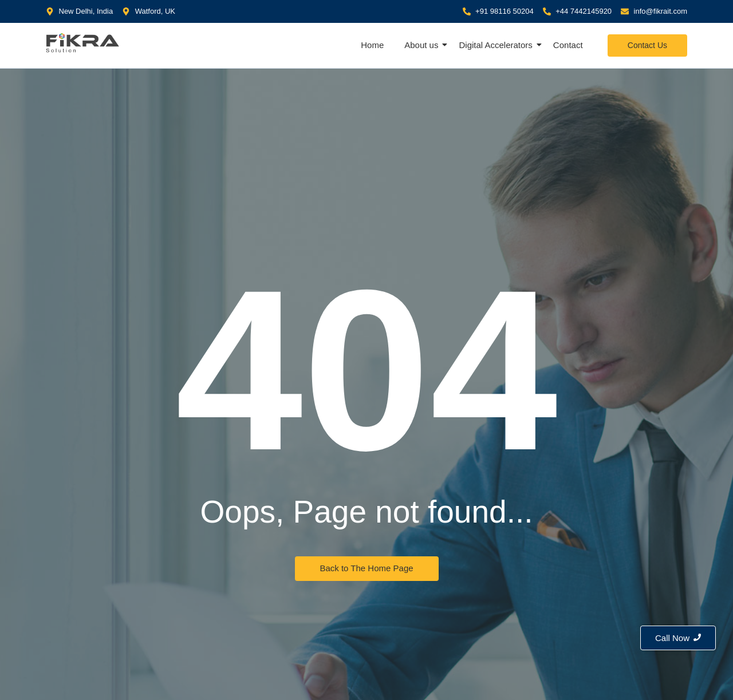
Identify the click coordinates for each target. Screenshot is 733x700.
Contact (568, 45)
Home (372, 45)
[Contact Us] (647, 46)
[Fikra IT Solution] (83, 42)
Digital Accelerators (496, 45)
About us (422, 45)
